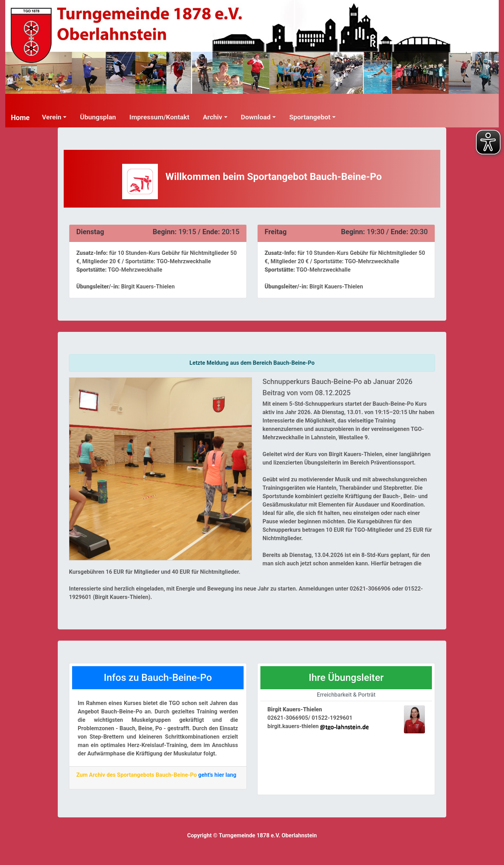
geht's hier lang (217, 775)
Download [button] (256, 117)
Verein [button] (52, 117)
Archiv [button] (212, 117)
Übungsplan (98, 117)
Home (20, 118)
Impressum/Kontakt (159, 117)
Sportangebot (310, 117)
